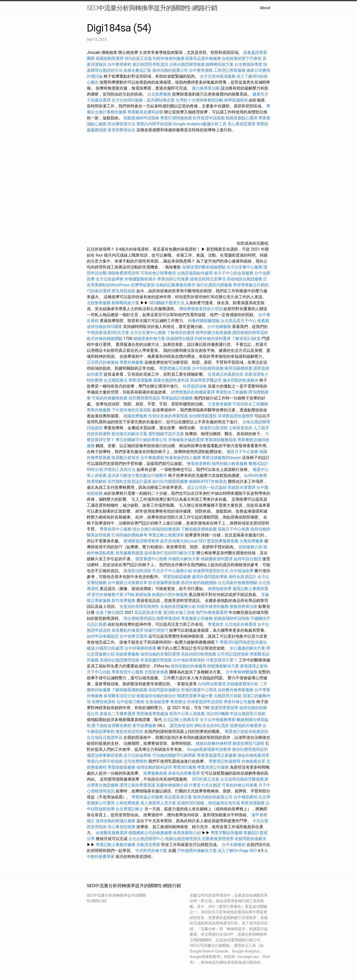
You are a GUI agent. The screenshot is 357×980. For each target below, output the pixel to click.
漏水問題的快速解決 (240, 380)
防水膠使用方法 (121, 124)
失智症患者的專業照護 (168, 416)
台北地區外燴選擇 (240, 624)
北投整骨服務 (99, 303)
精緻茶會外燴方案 (149, 339)
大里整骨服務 (220, 404)
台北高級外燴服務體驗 (238, 583)
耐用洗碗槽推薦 (238, 368)
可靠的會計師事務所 (158, 273)
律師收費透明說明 (123, 273)
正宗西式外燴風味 (103, 362)
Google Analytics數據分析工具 (200, 124)
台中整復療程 (153, 458)
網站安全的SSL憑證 (212, 726)
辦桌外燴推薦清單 (253, 755)
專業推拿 (216, 624)
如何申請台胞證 (247, 559)
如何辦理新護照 (203, 416)
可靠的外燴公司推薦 (239, 785)
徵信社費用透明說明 (250, 749)
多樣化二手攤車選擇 (118, 714)
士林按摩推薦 (127, 803)
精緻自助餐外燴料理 (214, 743)
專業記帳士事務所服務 (116, 845)
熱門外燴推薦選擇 (212, 612)
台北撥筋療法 (116, 380)
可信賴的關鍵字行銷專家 (174, 755)
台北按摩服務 (160, 94)
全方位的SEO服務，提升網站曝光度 (143, 100)
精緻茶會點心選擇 (241, 118)
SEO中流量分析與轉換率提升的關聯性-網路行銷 (152, 8)
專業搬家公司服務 (197, 618)
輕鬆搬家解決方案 (223, 666)
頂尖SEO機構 (217, 714)
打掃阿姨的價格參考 (129, 535)
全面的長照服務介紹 (178, 606)
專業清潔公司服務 (213, 767)
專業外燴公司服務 (240, 702)
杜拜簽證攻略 (195, 386)
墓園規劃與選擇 (110, 58)
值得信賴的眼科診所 (154, 767)
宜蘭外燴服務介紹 (172, 785)
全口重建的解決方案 (247, 648)
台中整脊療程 (120, 64)
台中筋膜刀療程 (131, 702)
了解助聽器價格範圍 (199, 529)
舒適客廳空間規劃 (156, 660)
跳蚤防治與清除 (214, 428)
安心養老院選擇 (241, 124)
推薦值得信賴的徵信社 (156, 696)
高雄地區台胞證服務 (244, 279)
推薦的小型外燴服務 (170, 595)
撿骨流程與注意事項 (208, 279)
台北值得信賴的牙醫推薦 (242, 779)
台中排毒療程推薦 (141, 648)
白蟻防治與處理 (110, 648)
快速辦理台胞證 (180, 339)
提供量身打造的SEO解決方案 (170, 553)
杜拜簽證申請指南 (209, 118)
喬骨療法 (178, 702)
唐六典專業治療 (206, 88)
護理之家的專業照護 (137, 785)
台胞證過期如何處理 (195, 273)
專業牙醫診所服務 (227, 833)
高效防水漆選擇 (241, 487)
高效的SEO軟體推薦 (199, 654)
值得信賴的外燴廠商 (188, 666)
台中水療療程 (234, 845)
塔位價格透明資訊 (139, 618)
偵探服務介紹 (250, 547)
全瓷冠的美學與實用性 (139, 606)
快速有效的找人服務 (183, 458)
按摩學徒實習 (143, 285)
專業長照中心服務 (116, 529)
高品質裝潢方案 (148, 612)
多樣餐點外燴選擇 (127, 630)
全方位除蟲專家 (110, 279)
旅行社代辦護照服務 (170, 481)
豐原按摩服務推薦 (223, 541)
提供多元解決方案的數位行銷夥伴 (137, 475)
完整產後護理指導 (218, 839)
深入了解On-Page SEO (237, 851)
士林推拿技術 (240, 428)
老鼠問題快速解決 (164, 690)
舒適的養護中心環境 (199, 690)
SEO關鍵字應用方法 (167, 303)
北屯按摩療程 (136, 761)
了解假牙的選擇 (181, 333)
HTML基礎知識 (138, 595)
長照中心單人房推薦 (187, 714)
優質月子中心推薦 (242, 452)
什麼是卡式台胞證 (205, 785)
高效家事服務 (127, 654)
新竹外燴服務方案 (108, 595)
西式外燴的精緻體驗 (199, 583)
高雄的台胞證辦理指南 (119, 660)
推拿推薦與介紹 (187, 833)
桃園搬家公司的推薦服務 (150, 833)
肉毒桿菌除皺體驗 (204, 321)
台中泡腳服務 (220, 327)
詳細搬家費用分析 (242, 684)
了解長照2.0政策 (246, 339)
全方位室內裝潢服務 (218, 76)
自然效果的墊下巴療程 (242, 58)
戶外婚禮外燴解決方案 (197, 851)
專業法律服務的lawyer (221, 458)
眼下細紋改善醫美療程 (112, 726)
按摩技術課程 (104, 702)
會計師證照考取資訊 (150, 64)
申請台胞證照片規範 (248, 714)
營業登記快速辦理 (225, 761)
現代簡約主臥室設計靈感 (129, 481)
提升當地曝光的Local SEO (183, 541)
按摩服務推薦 (156, 773)
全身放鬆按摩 (158, 702)
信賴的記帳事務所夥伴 (176, 285)
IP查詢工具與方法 (120, 470)
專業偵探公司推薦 (173, 279)
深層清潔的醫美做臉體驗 (204, 267)
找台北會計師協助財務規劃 (156, 529)
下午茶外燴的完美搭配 (131, 410)
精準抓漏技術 (236, 100)
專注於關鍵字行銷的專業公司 (141, 440)
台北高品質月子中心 (238, 321)
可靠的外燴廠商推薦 (110, 398)
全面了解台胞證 (110, 612)
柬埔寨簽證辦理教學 (141, 541)
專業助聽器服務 (177, 577)
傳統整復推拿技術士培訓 (201, 309)
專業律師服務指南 (221, 440)
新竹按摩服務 (123, 601)
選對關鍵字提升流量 (166, 434)
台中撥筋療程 (246, 797)
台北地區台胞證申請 (105, 737)
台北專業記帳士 (129, 809)
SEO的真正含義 (138, 58)
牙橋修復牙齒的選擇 (186, 440)
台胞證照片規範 (228, 696)
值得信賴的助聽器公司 (213, 797)
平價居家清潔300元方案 (108, 333)
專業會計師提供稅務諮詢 (246, 732)
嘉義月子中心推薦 (234, 529)
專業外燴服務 (131, 362)
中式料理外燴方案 (152, 851)
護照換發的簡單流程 (250, 333)
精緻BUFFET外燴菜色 (208, 481)
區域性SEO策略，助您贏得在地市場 (208, 803)
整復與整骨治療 (243, 606)
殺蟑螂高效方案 (220, 64)
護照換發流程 (181, 726)
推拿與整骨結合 (121, 130)
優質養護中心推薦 (151, 559)
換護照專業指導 (224, 708)
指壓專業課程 (169, 618)
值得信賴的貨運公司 (170, 70)
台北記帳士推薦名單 (181, 720)
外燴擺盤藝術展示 (140, 279)
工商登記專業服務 (230, 70)
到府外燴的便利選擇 (213, 339)
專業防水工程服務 (232, 392)
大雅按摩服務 (252, 541)
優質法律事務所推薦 (105, 755)
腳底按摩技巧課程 (249, 743)
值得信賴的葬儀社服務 (116, 821)
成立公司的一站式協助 (207, 487)
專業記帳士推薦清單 (166, 535)
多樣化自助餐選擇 (184, 773)
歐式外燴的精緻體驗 (105, 339)
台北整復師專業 (248, 64)
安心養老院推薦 (121, 827)
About (265, 8)
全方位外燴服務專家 (218, 720)
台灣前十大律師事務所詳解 (199, 100)
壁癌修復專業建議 (152, 714)
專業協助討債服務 (177, 398)
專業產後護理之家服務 (217, 755)
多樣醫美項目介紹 (119, 696)
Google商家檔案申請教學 (209, 749)
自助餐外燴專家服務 (236, 690)
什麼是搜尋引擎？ (222, 660)
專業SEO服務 (185, 767)
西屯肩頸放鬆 (124, 291)
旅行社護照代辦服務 (214, 285)
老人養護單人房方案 (158, 803)
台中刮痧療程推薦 (208, 368)
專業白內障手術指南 (154, 124)
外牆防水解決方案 (184, 559)
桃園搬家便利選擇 (217, 559)
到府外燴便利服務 (169, 58)
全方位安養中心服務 (244, 267)
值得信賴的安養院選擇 (160, 654)
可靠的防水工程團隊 (250, 404)
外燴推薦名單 (253, 761)
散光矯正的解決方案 (129, 434)
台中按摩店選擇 (134, 636)
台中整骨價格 (201, 70)
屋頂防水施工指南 (179, 612)
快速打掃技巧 (156, 630)
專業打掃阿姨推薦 (176, 118)
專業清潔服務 (140, 380)
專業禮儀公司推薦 (175, 368)
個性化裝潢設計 (242, 577)
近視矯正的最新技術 (226, 374)
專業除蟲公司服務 (147, 797)
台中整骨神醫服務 (242, 672)
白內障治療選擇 (212, 684)
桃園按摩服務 (136, 416)
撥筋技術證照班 (130, 732)
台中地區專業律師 (189, 660)
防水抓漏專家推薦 (164, 583)
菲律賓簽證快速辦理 (236, 416)
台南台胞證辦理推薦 (187, 64)
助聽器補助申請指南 (141, 118)
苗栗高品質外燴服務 (204, 58)
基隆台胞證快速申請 (171, 380)
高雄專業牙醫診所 (206, 380)
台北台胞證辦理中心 (146, 839)
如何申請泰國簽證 (103, 636)
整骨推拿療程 (199, 464)
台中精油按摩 (242, 571)
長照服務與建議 (129, 553)
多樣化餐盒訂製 (137, 70)
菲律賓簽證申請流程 (205, 702)
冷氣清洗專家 (148, 845)
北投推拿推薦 (156, 672)
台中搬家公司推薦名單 (127, 583)
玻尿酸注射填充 (125, 458)
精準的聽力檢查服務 (213, 333)
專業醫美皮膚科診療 (145, 112)
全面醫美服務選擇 (112, 833)
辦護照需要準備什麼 (195, 696)
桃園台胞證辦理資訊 (183, 839)
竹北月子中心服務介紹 (172, 571)
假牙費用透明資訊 (144, 398)
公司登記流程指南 (233, 654)
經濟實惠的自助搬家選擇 (193, 392)
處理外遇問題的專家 (210, 577)
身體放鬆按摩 (220, 589)
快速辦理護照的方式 (211, 571)
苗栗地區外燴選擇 (246, 726)
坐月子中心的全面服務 (234, 273)
